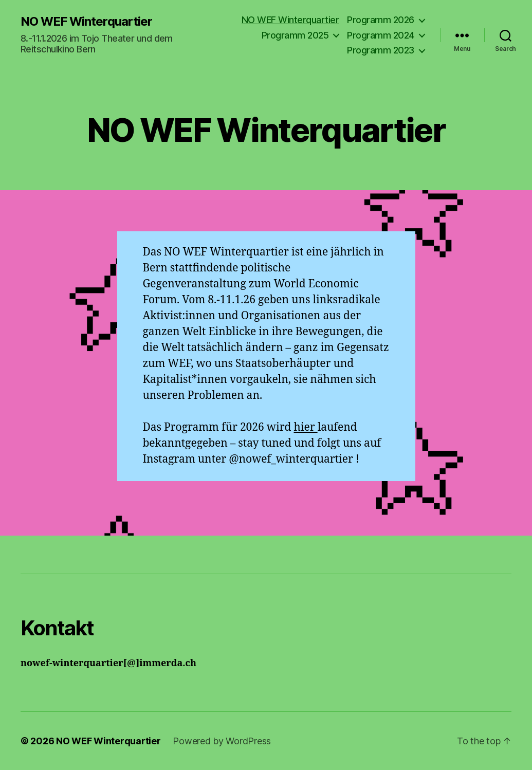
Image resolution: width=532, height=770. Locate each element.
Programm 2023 (381, 50)
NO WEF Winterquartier (86, 22)
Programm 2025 (295, 35)
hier (305, 427)
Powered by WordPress (222, 741)
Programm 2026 (381, 20)
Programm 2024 (381, 35)
